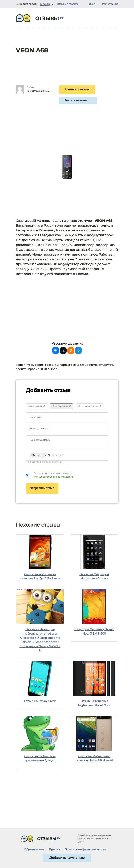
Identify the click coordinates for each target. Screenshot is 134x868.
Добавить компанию (67, 858)
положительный (89, 406)
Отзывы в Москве (68, 4)
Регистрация (110, 4)
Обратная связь (34, 849)
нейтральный (61, 406)
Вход (92, 4)
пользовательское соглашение (53, 477)
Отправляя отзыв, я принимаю (53, 475)
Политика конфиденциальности (85, 849)
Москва (45, 4)
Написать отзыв (77, 89)
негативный (36, 406)
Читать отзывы (78, 100)
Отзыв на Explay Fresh (40, 701)
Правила (54, 849)
